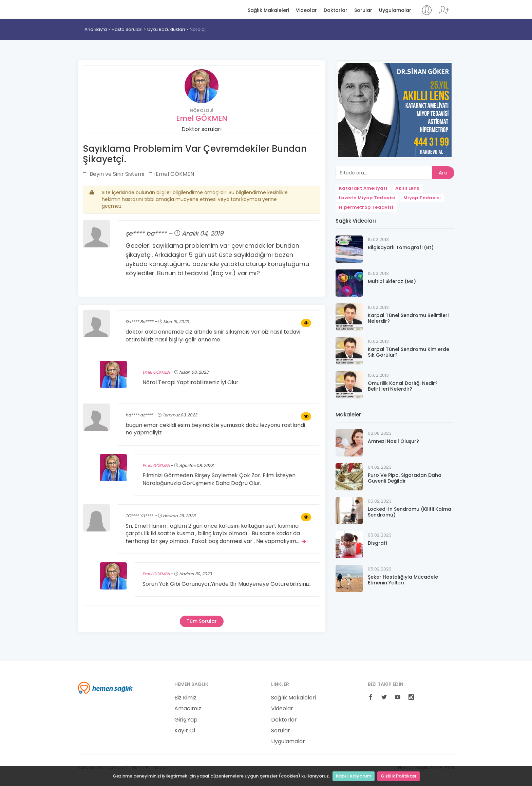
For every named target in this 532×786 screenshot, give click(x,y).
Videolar (306, 10)
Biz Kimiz (185, 698)
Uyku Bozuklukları (166, 29)
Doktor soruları (202, 129)
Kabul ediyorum (354, 776)
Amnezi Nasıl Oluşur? (393, 441)
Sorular (363, 10)
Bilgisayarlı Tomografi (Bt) (401, 247)
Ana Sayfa (96, 29)
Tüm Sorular (202, 621)
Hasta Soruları (127, 29)
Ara (443, 173)
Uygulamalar (395, 10)
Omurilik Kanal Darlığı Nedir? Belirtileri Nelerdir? (403, 386)
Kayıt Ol (185, 731)
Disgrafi (377, 543)
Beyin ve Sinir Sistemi (113, 174)
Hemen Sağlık (105, 9)
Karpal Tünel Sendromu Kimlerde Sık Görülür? (408, 352)
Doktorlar (336, 10)
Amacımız (188, 709)
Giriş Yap (186, 720)
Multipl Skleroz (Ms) (392, 281)
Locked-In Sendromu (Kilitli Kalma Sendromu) (410, 512)
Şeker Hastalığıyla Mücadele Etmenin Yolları (403, 580)
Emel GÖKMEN (202, 118)
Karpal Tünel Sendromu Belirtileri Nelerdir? (408, 318)
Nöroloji (198, 29)
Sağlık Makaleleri (268, 10)
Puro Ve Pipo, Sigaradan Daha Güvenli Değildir (405, 478)
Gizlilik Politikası (398, 776)
